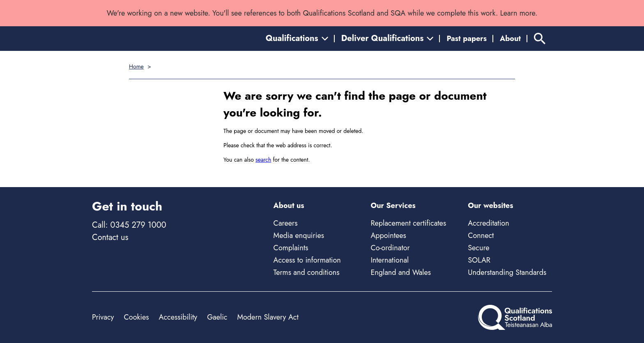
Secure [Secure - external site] (478, 248)
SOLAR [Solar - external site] (479, 260)
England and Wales (401, 272)
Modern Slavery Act (268, 317)
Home (136, 66)
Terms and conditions (307, 272)
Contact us (110, 237)
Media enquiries (299, 236)
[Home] (515, 317)
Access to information (307, 260)
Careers (286, 223)
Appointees (388, 236)
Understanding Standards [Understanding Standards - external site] (507, 272)
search (263, 160)
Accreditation (488, 223)
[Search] (540, 39)
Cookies (136, 317)
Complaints (291, 248)
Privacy (103, 317)
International (390, 260)
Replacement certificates (408, 223)
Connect (481, 236)
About (510, 39)
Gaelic (217, 317)
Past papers (467, 39)
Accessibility (178, 317)
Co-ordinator (390, 248)
